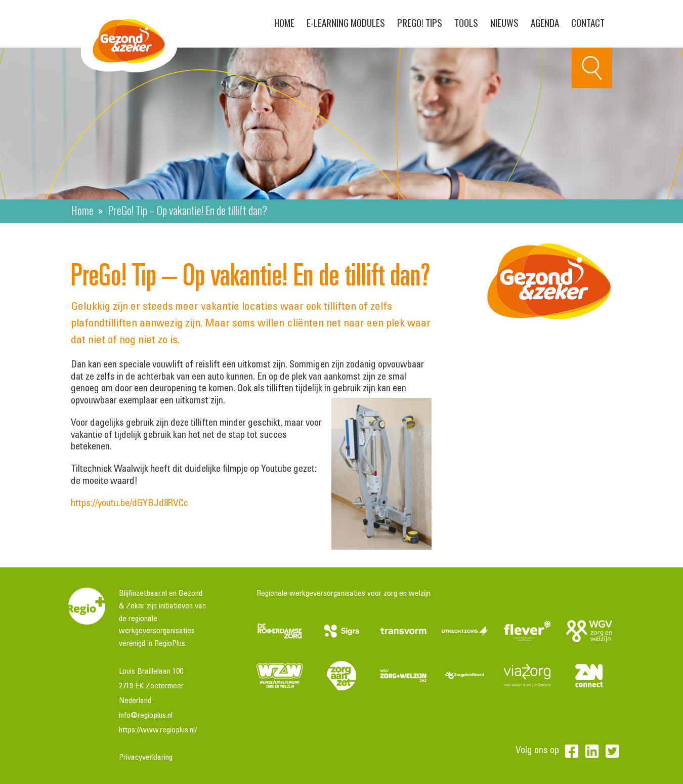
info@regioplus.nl (146, 716)
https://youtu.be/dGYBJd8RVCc (130, 504)
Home (284, 22)
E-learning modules (346, 22)
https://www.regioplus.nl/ (158, 730)
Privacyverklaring (146, 758)
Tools (466, 22)
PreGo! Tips (420, 22)
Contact (588, 22)
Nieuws (504, 22)
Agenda (545, 22)
